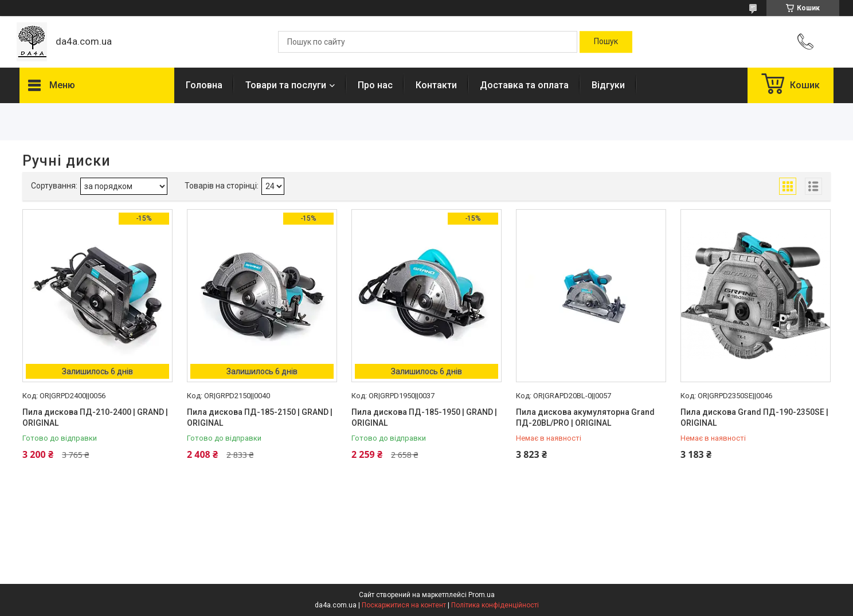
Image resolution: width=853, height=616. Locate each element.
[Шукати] (606, 42)
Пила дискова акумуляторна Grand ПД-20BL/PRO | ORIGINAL (585, 418)
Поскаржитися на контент (404, 605)
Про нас (375, 85)
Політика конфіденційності (495, 605)
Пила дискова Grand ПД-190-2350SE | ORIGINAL (754, 418)
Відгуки (608, 85)
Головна (204, 85)
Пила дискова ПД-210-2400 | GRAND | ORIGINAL (95, 418)
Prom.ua (482, 595)
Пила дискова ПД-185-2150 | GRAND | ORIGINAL (260, 418)
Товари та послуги (286, 85)
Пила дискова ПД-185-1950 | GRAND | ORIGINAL (424, 418)
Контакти (436, 85)
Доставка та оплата (524, 85)
